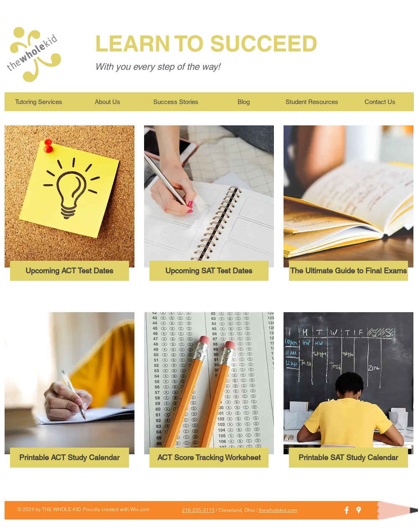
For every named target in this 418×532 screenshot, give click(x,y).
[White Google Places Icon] (359, 510)
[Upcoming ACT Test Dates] (70, 271)
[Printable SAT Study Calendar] (348, 458)
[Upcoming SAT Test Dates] (209, 271)
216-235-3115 (198, 510)
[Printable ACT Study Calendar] (70, 458)
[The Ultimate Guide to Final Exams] (348, 271)
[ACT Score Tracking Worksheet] (209, 458)
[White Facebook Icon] (347, 510)
